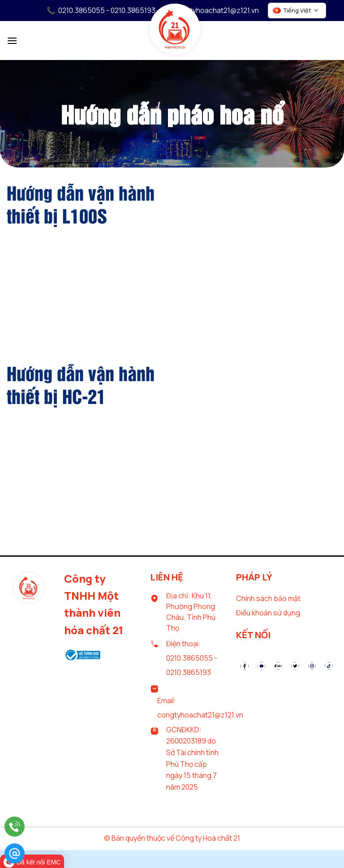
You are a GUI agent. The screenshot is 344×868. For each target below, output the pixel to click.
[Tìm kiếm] (333, 40)
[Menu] (12, 41)
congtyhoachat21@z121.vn (216, 10)
